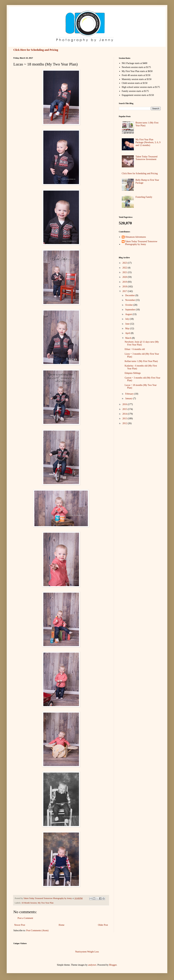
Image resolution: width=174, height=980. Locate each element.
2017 (125, 291)
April (128, 333)
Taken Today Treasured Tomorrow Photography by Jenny (141, 243)
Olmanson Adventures (136, 237)
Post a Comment (25, 918)
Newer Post (20, 925)
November (130, 300)
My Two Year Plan (46, 903)
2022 (125, 268)
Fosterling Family (144, 197)
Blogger (113, 965)
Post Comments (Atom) (37, 930)
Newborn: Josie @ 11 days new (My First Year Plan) (142, 343)
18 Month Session (29, 903)
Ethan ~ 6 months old (135, 349)
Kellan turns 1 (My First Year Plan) (141, 361)
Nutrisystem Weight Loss (87, 952)
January (129, 398)
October (129, 305)
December (130, 295)
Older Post (103, 925)
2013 (125, 419)
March (128, 338)
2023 (125, 263)
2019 (125, 282)
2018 (125, 287)
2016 (125, 404)
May (128, 328)
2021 (125, 272)
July (127, 319)
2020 (125, 277)
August (129, 314)
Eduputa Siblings (133, 373)
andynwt (92, 965)
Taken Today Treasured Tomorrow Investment (146, 158)
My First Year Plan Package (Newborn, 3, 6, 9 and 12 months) (148, 142)
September (130, 310)
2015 (125, 409)
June (128, 324)
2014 (125, 414)
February (130, 394)
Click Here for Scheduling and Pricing (36, 50)
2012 (125, 423)
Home (62, 925)
